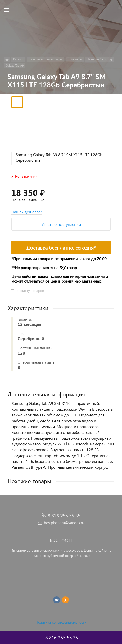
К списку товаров (30, 291)
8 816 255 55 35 (64, 516)
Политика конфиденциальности (61, 622)
